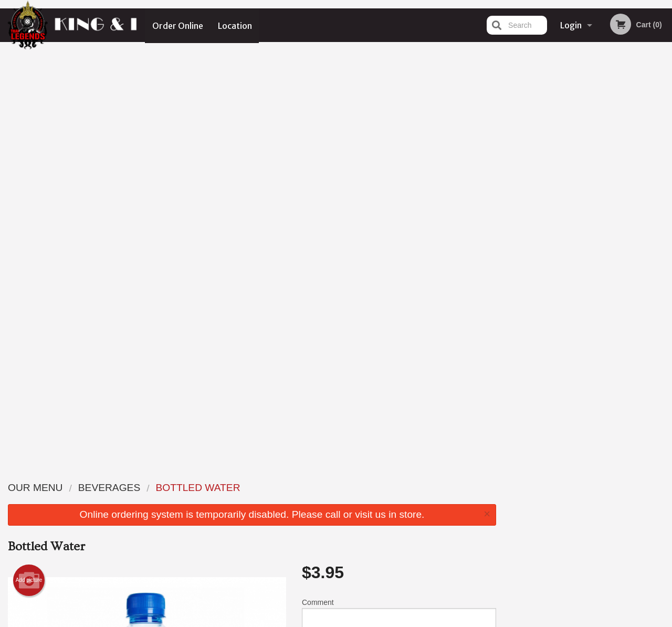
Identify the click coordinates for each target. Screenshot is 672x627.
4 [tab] (596, 217)
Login (571, 25)
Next (664, 149)
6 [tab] (628, 217)
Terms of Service (354, 620)
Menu (309, 487)
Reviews (400, 487)
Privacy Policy (408, 513)
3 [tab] (581, 217)
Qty (332, 244)
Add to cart (407, 253)
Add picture (29, 166)
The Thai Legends (120, 474)
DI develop (352, 592)
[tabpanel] (588, 149)
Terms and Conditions (420, 500)
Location (235, 25)
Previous (512, 149)
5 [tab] (612, 217)
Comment (399, 202)
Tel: (507, 513)
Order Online (178, 25)
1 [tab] (549, 217)
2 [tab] (565, 217)
